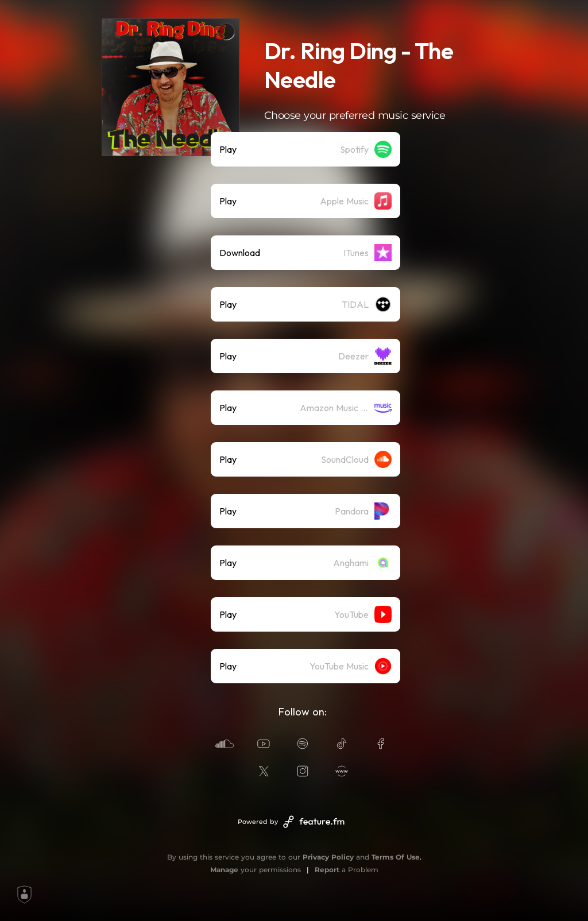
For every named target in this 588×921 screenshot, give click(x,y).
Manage (224, 870)
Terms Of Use (396, 857)
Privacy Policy (328, 857)
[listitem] (305, 149)
